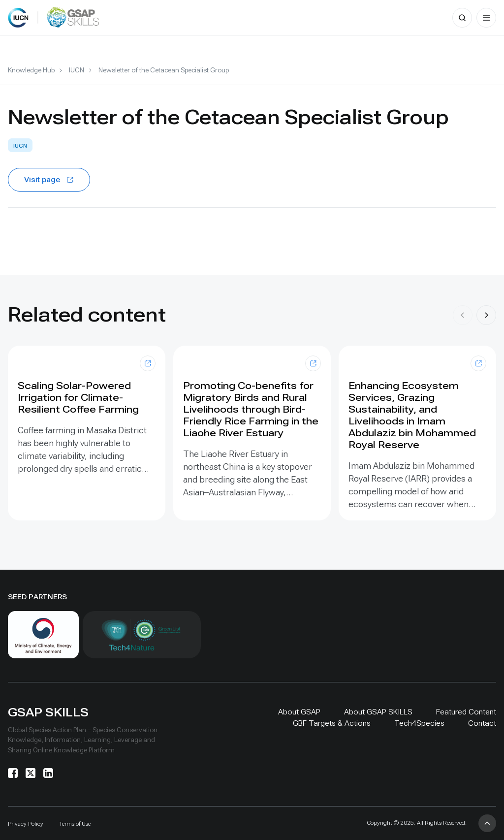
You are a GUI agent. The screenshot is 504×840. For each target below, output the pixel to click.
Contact (482, 723)
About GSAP (299, 712)
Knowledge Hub (31, 70)
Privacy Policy (26, 824)
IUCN (77, 70)
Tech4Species (419, 723)
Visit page (49, 179)
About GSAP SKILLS (378, 712)
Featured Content (466, 712)
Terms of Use (75, 824)
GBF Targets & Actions (332, 723)
